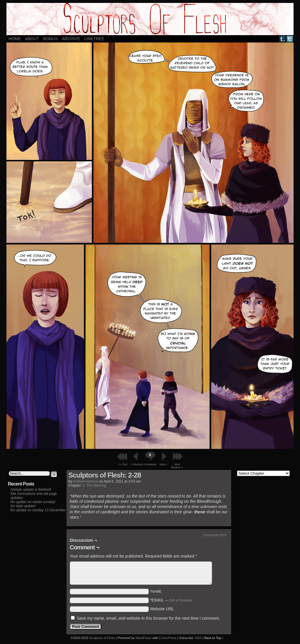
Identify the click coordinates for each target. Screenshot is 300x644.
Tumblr (283, 39)
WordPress (144, 638)
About (32, 39)
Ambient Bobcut (86, 481)
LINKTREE (94, 39)
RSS (198, 638)
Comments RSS (215, 535)
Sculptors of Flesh (102, 638)
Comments (150, 459)
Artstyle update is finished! (31, 490)
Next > (163, 464)
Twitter (290, 39)
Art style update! (23, 506)
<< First (123, 464)
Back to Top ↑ (214, 638)
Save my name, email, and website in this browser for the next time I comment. (148, 618)
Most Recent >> (177, 466)
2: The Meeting (94, 485)
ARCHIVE (71, 39)
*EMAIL (171, 600)
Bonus (50, 39)
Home (15, 39)
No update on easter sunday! (33, 502)
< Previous (137, 464)
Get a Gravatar (181, 600)
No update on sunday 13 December (38, 510)
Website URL (162, 609)
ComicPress (168, 638)
